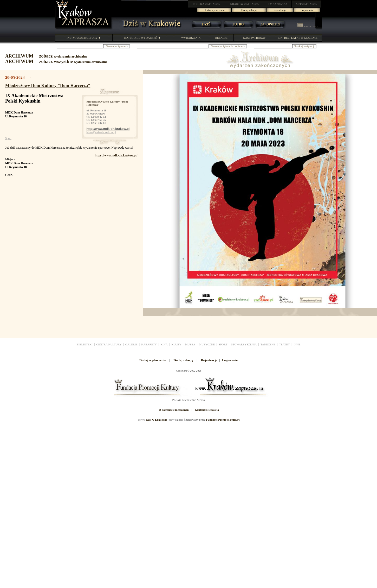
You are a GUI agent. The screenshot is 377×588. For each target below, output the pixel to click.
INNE (297, 344)
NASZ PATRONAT (254, 38)
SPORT (223, 344)
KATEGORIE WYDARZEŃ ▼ (143, 38)
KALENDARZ (308, 27)
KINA (164, 344)
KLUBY (176, 344)
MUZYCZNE (207, 344)
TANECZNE (268, 344)
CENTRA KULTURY (109, 344)
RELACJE (221, 38)
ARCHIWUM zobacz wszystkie (56, 61)
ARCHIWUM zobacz (46, 56)
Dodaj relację (249, 10)
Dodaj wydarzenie (214, 10)
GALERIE (131, 344)
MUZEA (190, 344)
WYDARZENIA (191, 38)
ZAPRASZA (206, 4)
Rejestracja (280, 10)
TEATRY (285, 344)
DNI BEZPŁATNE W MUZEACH (298, 38)
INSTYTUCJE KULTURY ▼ (84, 38)
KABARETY (149, 344)
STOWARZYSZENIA (244, 344)
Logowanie (307, 10)
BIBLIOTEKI (84, 344)
